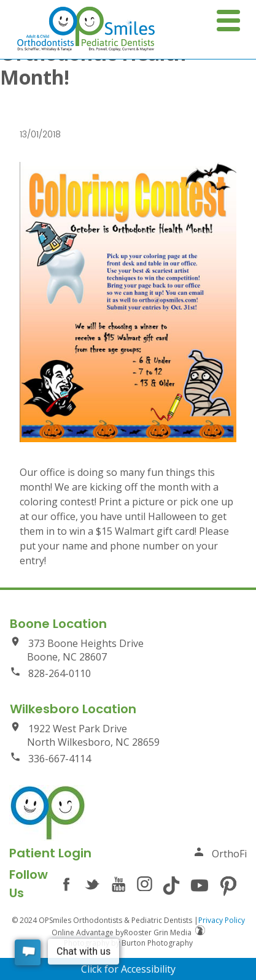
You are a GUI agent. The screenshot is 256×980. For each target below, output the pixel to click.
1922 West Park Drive (128, 735)
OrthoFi (220, 853)
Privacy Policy (222, 920)
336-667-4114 (50, 758)
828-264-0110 (50, 673)
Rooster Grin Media (165, 932)
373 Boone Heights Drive (128, 650)
